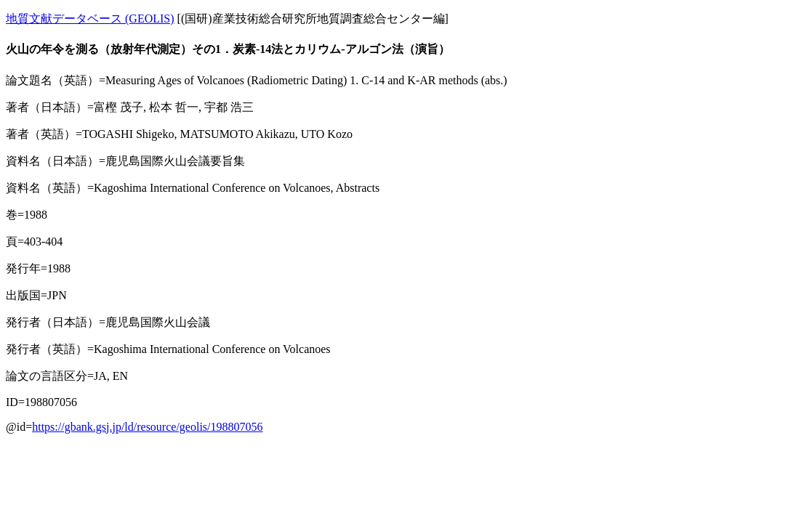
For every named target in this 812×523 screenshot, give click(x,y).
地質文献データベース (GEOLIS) (90, 19)
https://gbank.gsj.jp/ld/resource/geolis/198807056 (147, 427)
